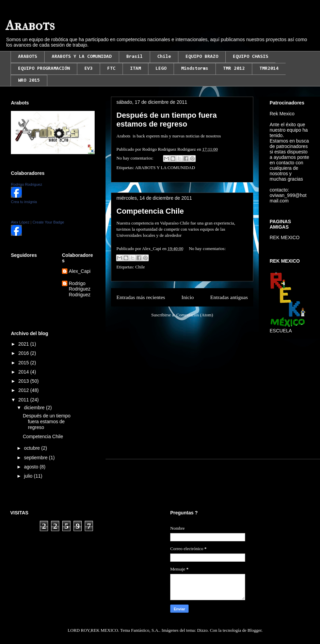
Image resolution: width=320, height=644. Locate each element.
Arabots (30, 26)
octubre (33, 448)
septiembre (36, 458)
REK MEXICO (285, 237)
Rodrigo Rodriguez (27, 184)
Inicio (188, 297)
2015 (24, 363)
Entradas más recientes (141, 297)
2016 (24, 353)
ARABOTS (28, 57)
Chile (164, 57)
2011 (24, 400)
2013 (24, 381)
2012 (24, 390)
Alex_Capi (80, 271)
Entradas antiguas (229, 297)
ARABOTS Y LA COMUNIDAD (82, 57)
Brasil (134, 57)
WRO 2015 (29, 81)
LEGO (161, 69)
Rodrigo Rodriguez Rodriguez (80, 289)
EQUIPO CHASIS (251, 57)
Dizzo (202, 630)
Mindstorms (195, 69)
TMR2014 (269, 69)
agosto (32, 467)
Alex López (20, 222)
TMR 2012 (234, 69)
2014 (24, 372)
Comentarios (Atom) (195, 315)
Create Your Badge (48, 222)
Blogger (254, 630)
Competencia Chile (150, 211)
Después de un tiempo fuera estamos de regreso (167, 120)
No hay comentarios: (135, 158)
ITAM (135, 69)
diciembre (35, 408)
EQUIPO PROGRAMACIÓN (44, 69)
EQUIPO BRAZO (202, 57)
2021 (24, 344)
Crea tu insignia (24, 202)
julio (29, 476)
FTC (111, 69)
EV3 (89, 69)
